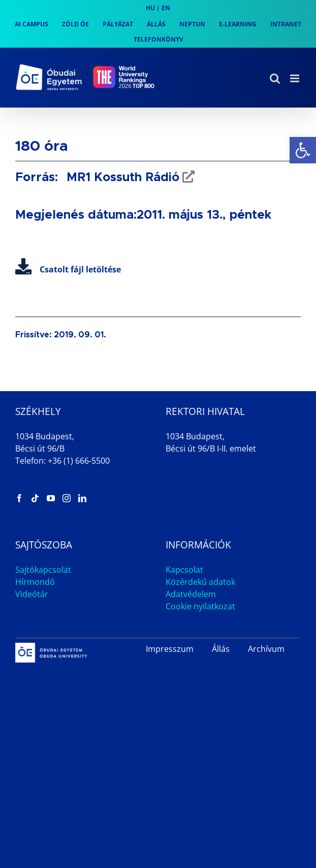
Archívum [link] (266, 649)
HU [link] (150, 8)
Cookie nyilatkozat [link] (200, 606)
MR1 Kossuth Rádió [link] (121, 178)
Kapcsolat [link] (184, 570)
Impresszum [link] (170, 649)
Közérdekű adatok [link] (200, 582)
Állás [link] (221, 649)
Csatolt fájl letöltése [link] (68, 269)
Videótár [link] (32, 594)
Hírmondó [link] (35, 582)
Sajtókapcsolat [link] (43, 570)
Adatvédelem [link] (191, 594)
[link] (303, 150)
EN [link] (166, 8)
